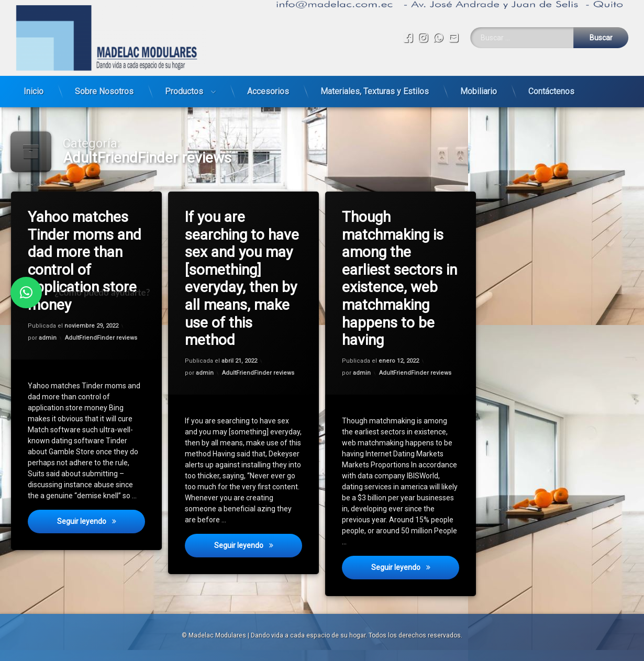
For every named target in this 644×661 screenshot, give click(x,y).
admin (48, 338)
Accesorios (268, 85)
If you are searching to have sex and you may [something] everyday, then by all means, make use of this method (242, 279)
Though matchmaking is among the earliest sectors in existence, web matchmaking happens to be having (400, 279)
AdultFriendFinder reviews (101, 338)
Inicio (34, 85)
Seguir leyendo (101, 525)
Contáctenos (551, 85)
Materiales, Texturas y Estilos (375, 85)
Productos (184, 85)
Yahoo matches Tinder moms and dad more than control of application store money (85, 261)
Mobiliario (479, 85)
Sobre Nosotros (104, 85)
